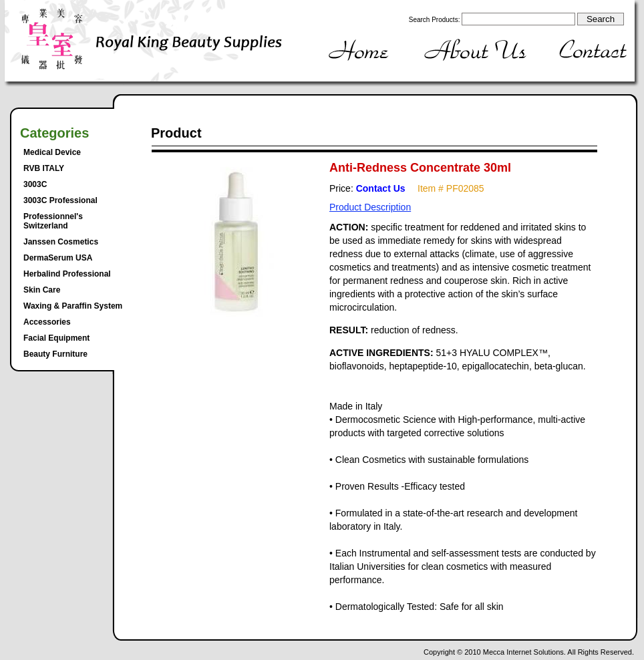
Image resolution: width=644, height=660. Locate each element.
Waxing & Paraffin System (73, 306)
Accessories (47, 322)
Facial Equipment (56, 338)
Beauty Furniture (55, 354)
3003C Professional (60, 200)
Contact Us (381, 188)
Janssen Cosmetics (61, 242)
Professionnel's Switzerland (53, 221)
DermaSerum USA (58, 258)
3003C (35, 184)
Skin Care (42, 290)
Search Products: (435, 20)
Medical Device (52, 152)
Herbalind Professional (67, 274)
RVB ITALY (44, 168)
